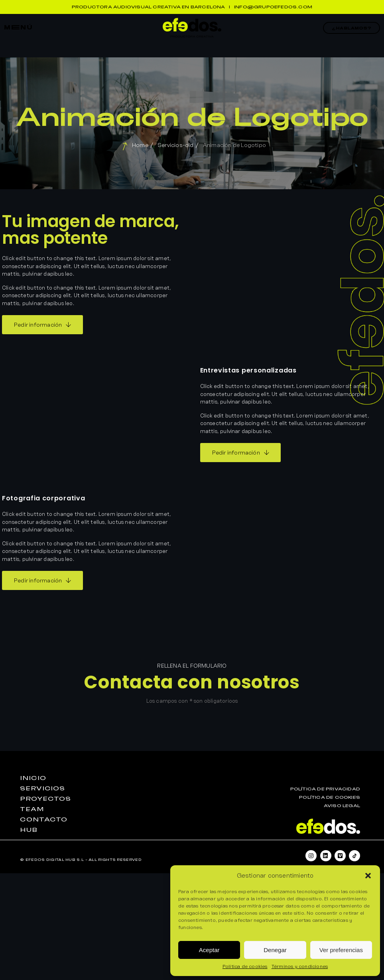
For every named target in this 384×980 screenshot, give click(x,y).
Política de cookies (245, 966)
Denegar (275, 950)
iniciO (33, 778)
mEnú (18, 27)
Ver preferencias (341, 950)
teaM (32, 809)
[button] (368, 876)
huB (29, 830)
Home (140, 145)
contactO (44, 819)
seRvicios (42, 788)
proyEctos (45, 799)
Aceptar (209, 950)
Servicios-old (176, 145)
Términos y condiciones (300, 966)
